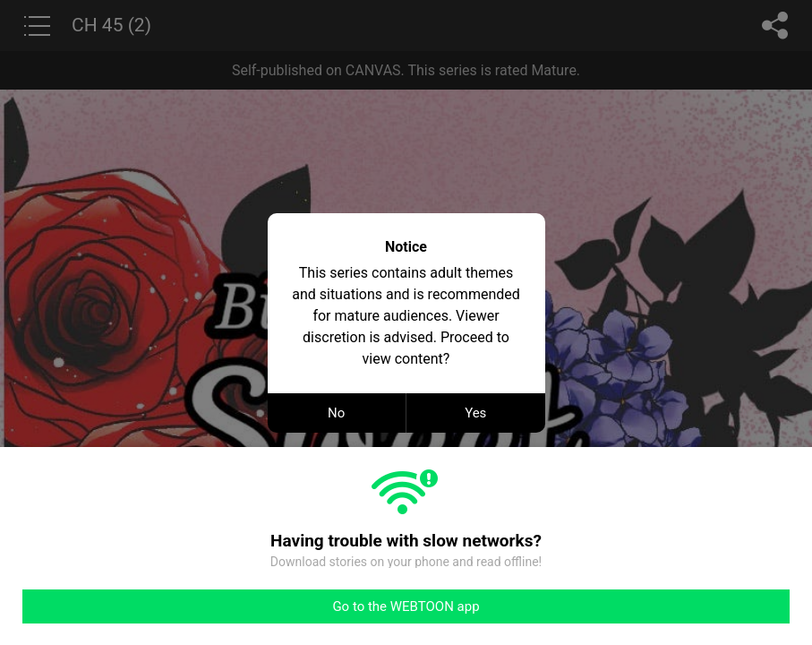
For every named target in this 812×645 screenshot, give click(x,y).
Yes (475, 413)
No (336, 413)
